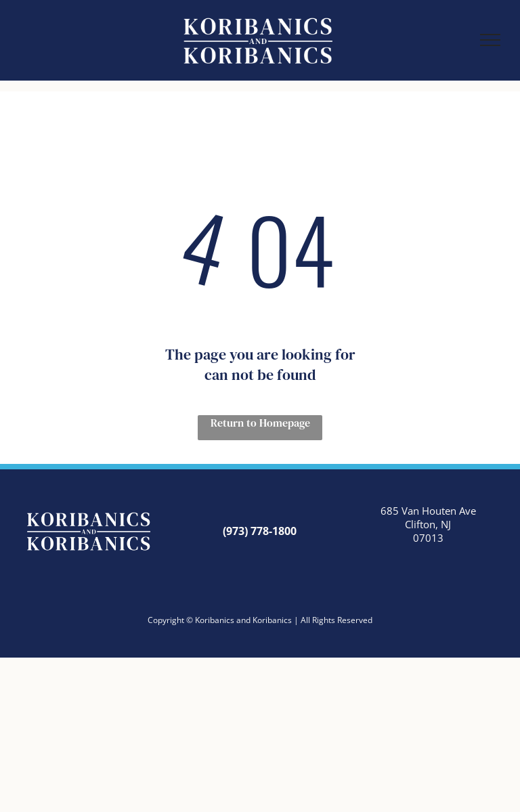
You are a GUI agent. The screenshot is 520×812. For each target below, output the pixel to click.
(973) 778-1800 (260, 531)
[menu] (490, 40)
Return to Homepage (260, 423)
